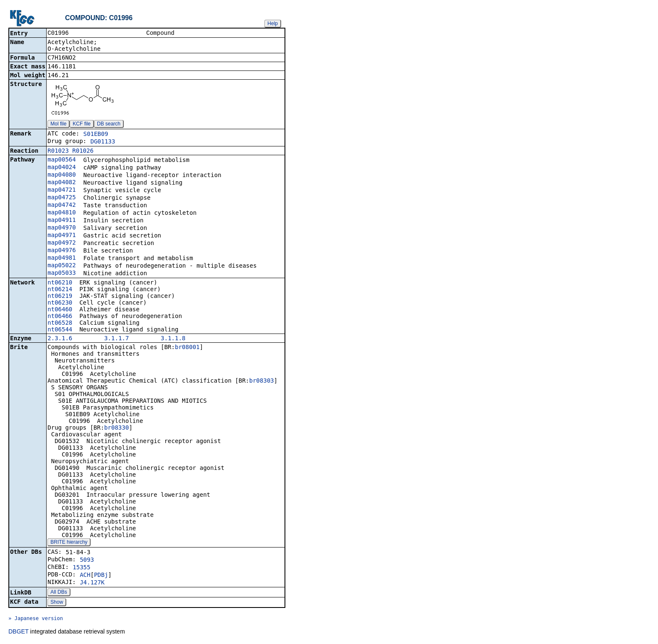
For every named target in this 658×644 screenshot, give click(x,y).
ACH (85, 576)
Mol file (58, 125)
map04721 (61, 190)
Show (57, 603)
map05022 (61, 266)
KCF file (82, 125)
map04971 (61, 236)
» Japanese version (36, 619)
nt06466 (60, 317)
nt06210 (60, 283)
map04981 (61, 258)
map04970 (61, 228)
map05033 (61, 274)
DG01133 (103, 142)
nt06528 (60, 323)
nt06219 (60, 297)
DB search (109, 125)
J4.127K (92, 583)
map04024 (61, 168)
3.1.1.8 (173, 339)
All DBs (59, 593)
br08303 (262, 381)
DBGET (18, 632)
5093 (87, 561)
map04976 (61, 251)
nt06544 (60, 330)
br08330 (116, 428)
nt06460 (60, 310)
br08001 (187, 348)
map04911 (61, 221)
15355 (81, 568)
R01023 (58, 151)
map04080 (61, 175)
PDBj (101, 576)
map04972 (61, 243)
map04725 (61, 198)
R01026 (83, 151)
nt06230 (60, 303)
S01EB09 (96, 135)
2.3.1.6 (60, 339)
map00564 (61, 160)
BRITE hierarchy (69, 543)
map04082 (61, 183)
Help (273, 23)
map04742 (61, 206)
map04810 (61, 213)
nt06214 (60, 290)
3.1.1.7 (116, 339)
